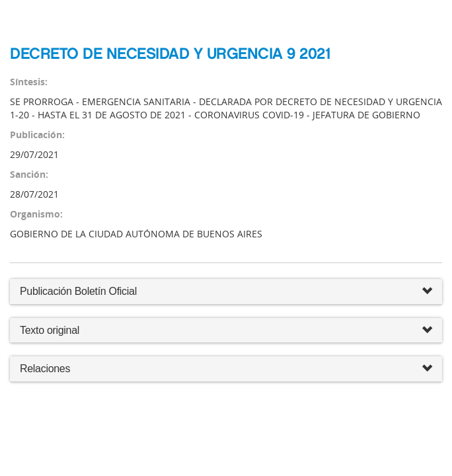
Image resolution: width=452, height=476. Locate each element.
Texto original (50, 330)
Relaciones (226, 369)
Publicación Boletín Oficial (78, 291)
